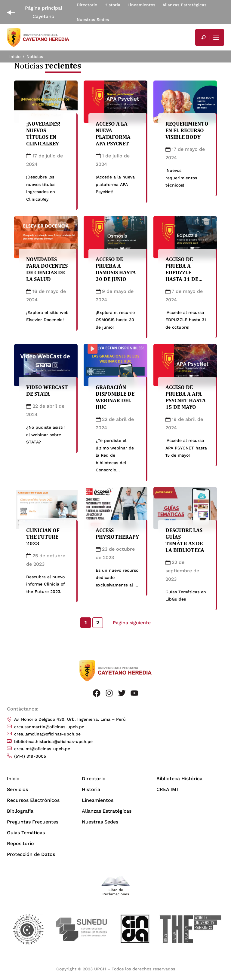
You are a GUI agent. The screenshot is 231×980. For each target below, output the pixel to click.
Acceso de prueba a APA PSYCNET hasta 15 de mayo (186, 400)
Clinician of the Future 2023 (43, 539)
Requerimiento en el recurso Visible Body (187, 130)
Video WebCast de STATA (47, 393)
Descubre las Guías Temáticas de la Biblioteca (185, 543)
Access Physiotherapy (117, 536)
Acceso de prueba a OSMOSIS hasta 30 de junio (116, 272)
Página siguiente (132, 623)
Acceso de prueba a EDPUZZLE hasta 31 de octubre (182, 275)
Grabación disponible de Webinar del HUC (115, 400)
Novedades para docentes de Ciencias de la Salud (47, 272)
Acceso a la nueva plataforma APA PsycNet (113, 134)
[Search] (204, 37)
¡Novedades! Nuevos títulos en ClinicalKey (43, 134)
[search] (204, 37)
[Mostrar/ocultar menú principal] (216, 37)
